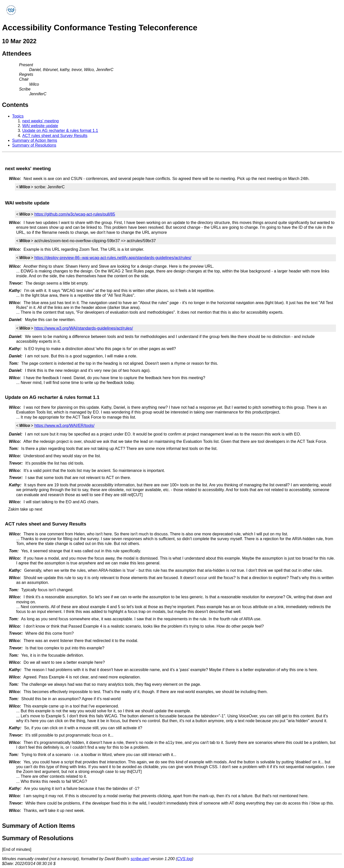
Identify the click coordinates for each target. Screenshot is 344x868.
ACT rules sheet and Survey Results (55, 136)
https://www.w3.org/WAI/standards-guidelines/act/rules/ (84, 328)
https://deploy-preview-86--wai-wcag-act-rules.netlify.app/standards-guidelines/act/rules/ (113, 258)
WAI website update (40, 126)
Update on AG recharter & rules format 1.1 (60, 131)
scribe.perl (140, 859)
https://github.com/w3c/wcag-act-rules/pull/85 (75, 214)
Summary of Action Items (35, 140)
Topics (18, 116)
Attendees (17, 53)
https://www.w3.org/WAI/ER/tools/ (64, 426)
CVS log (185, 859)
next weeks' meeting (40, 121)
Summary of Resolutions (34, 145)
